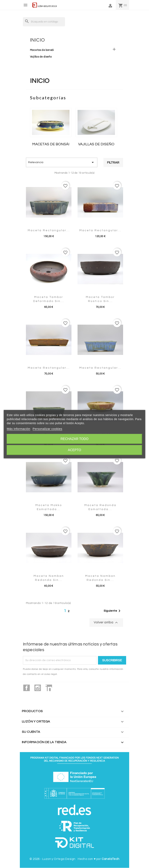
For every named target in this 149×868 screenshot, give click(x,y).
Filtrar (113, 163)
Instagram (38, 688)
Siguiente (113, 611)
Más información (18, 429)
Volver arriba (106, 623)
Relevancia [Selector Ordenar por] (62, 162)
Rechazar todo (74, 439)
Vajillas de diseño (41, 57)
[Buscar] (44, 22)
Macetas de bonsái (42, 50)
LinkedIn (49, 688)
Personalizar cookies (47, 429)
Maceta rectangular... (49, 230)
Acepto (74, 450)
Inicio (37, 40)
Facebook (27, 688)
